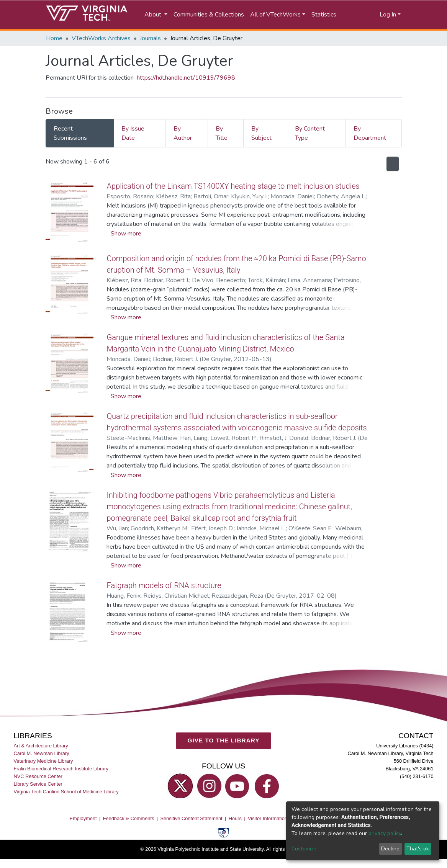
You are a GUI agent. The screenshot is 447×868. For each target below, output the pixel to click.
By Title (222, 133)
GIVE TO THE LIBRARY (224, 741)
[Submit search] (351, 15)
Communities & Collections (209, 15)
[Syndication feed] (391, 164)
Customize (304, 849)
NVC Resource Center (38, 777)
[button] (367, 15)
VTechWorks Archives (101, 38)
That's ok (418, 849)
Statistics (324, 15)
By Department (370, 133)
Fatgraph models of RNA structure (166, 597)
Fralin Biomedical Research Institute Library (61, 770)
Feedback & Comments (129, 820)
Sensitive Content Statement (191, 820)
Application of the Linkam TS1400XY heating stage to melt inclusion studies (237, 186)
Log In (388, 15)
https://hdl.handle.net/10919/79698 (186, 78)
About (154, 15)
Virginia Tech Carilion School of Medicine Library (66, 793)
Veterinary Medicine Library (43, 762)
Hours (235, 820)
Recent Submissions (70, 133)
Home (54, 38)
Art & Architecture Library (41, 747)
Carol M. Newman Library (41, 754)
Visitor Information (268, 820)
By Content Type (310, 133)
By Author (183, 133)
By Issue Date (133, 133)
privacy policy (385, 833)
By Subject (261, 133)
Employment (83, 820)
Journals (150, 38)
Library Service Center (38, 785)
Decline (390, 849)
